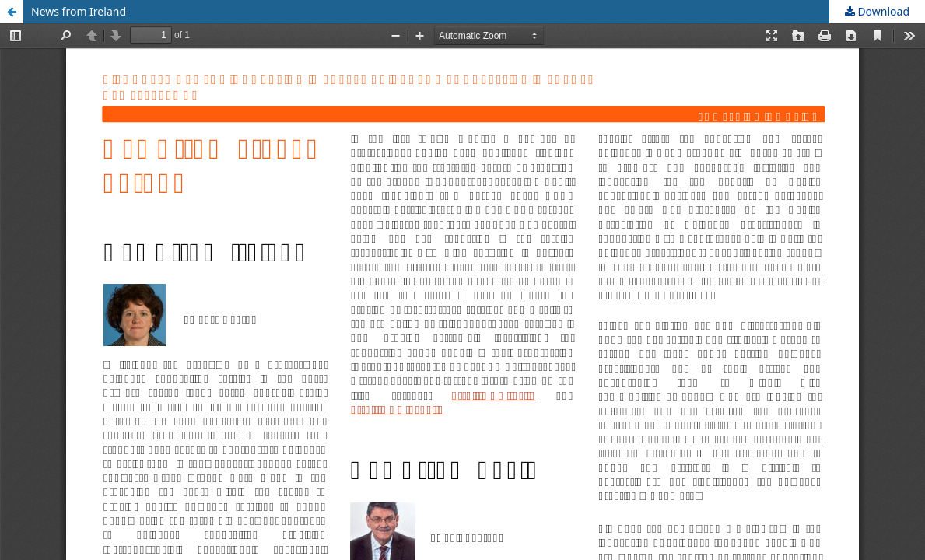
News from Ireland (79, 11)
